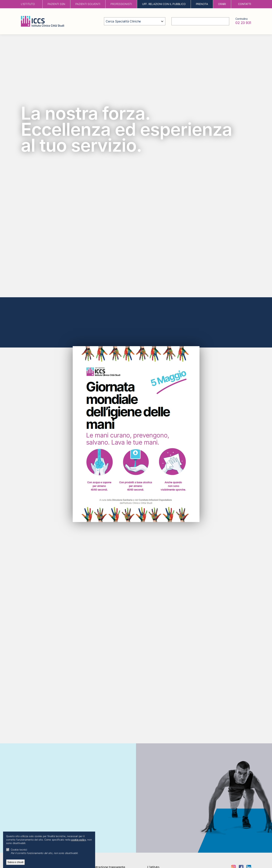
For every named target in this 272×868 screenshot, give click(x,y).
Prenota (202, 4)
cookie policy (78, 840)
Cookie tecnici (19, 850)
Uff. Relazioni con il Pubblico (164, 4)
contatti (245, 4)
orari (222, 4)
